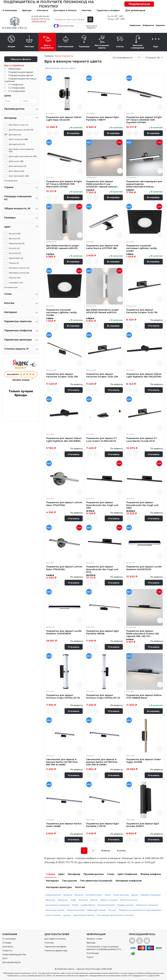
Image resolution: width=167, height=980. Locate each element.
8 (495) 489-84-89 (40, 16)
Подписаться (139, 4)
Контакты (42, 10)
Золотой (15, 253)
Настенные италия (55, 910)
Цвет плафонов (127, 874)
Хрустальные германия (57, 905)
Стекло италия (53, 915)
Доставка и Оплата (65, 10)
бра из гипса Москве (89, 969)
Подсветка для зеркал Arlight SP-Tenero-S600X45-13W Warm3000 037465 (64, 184)
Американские (53, 895)
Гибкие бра (14, 69)
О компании (10, 10)
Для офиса (17, 171)
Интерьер (74, 874)
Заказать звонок (39, 21)
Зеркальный (17, 243)
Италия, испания (109, 900)
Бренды (27, 10)
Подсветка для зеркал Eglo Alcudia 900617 (143, 825)
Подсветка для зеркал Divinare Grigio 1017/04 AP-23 (103, 696)
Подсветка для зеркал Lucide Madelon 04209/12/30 (144, 568)
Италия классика (129, 900)
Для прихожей (19, 176)
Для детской (17, 144)
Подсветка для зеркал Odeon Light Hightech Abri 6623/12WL (144, 375)
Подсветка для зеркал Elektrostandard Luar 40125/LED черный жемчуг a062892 (102, 184)
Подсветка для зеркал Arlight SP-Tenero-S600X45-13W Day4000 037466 (144, 120)
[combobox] (126, 57)
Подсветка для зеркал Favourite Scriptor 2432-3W (62, 375)
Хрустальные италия (84, 915)
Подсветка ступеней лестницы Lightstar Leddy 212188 (61, 312)
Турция (67, 915)
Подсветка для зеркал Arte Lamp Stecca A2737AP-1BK (102, 247)
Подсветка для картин (21, 75)
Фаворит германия (151, 895)
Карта (90, 957)
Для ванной (15, 135)
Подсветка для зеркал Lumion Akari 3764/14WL (64, 568)
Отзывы (7, 943)
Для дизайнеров (135, 10)
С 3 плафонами (17, 91)
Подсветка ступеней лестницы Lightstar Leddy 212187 (142, 248)
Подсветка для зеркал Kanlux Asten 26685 (64, 825)
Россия (112, 910)
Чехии (107, 895)
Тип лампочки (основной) (96, 881)
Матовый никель (19, 273)
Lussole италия (88, 905)
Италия (94, 900)
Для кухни (16, 161)
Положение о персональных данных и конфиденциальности (104, 948)
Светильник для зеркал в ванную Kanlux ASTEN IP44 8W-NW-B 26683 (62, 762)
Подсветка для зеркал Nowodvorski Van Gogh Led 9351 (102, 505)
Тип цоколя (69, 881)
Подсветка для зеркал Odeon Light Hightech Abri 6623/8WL (64, 439)
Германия (63, 900)
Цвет (61, 874)
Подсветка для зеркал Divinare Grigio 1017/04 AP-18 (63, 696)
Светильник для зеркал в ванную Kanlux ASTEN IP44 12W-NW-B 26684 (102, 762)
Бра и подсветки (14, 65)
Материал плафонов (129, 881)
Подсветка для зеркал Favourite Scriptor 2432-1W (142, 311)
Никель (15, 278)
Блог (5, 958)
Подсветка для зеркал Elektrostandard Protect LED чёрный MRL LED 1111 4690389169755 (143, 634)
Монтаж (87, 10)
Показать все (11, 181)
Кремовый (16, 258)
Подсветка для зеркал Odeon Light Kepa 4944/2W (64, 118)
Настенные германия (147, 905)
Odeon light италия (96, 910)
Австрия (68, 895)
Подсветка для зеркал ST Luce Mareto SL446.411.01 (142, 439)
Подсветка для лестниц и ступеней (20, 80)
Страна (50, 874)
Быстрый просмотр (80, 107)
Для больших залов (21, 130)
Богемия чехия (94, 895)
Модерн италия (125, 905)
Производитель (94, 874)
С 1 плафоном (16, 84)
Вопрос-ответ (95, 939)
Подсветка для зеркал (21, 72)
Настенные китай (76, 910)
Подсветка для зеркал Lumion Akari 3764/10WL (64, 504)
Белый (15, 234)
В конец (121, 851)
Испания (83, 900)
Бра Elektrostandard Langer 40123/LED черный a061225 (63, 247)
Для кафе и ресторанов (21, 150)
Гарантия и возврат (108, 10)
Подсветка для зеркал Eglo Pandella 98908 (102, 632)
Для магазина (17, 166)
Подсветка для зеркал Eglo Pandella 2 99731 (102, 825)
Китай (75, 905)
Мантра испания (106, 905)
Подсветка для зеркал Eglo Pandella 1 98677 (102, 118)
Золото (14, 248)
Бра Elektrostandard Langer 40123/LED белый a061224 (102, 311)
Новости (7, 950)
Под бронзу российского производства (140, 910)
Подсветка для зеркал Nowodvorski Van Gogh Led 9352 (142, 505)
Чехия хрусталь (121, 895)
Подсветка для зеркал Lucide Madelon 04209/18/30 (64, 632)
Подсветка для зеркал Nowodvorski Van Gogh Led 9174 (102, 569)
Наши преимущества (14, 954)
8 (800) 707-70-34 (41, 19)
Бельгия (79, 895)
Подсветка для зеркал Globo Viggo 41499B (143, 761)
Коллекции (93, 953)
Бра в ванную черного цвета (60, 68)
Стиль (111, 874)
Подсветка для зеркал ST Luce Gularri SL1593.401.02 (101, 439)
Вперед (106, 851)
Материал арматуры (59, 887)
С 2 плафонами (17, 88)
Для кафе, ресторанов (23, 156)
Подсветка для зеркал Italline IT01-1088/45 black (144, 696)
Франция (50, 900)
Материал (52, 881)
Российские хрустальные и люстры (115, 915)
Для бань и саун (19, 125)
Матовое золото (19, 268)
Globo (73, 900)
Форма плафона (151, 874)
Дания (135, 895)
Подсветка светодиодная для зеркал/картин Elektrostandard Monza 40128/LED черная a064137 (144, 184)
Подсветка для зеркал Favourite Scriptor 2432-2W (102, 375)
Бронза (14, 238)
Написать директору (56, 950)
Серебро (16, 283)
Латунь (14, 263)
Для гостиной (18, 139)
